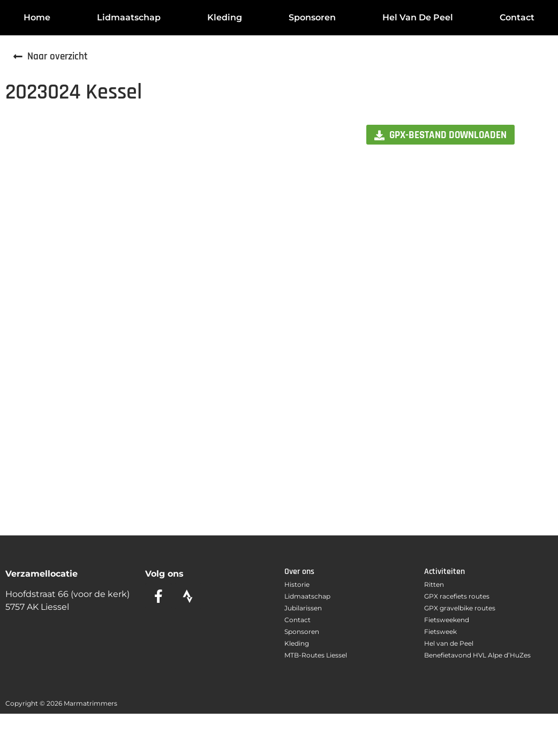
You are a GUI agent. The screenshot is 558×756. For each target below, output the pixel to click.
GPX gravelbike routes (460, 608)
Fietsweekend (447, 620)
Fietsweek (440, 632)
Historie (297, 584)
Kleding (225, 17)
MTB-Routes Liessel (316, 655)
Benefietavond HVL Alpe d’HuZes (477, 655)
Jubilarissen (303, 608)
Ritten (434, 584)
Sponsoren (312, 17)
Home (37, 17)
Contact (517, 17)
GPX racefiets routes (457, 596)
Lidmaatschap (129, 17)
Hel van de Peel (418, 17)
